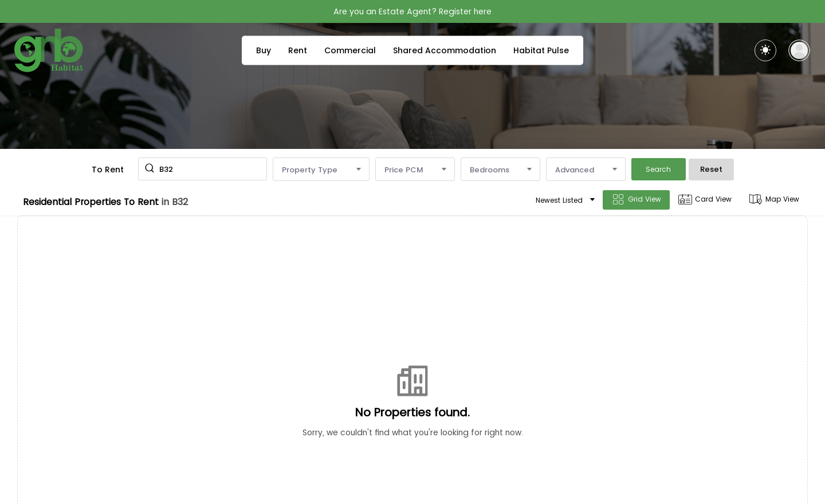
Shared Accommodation (445, 50)
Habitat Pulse (541, 50)
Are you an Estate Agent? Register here (412, 11)
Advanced (586, 170)
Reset (711, 169)
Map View (774, 200)
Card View (705, 200)
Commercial (350, 50)
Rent (298, 50)
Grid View (636, 200)
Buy (264, 50)
